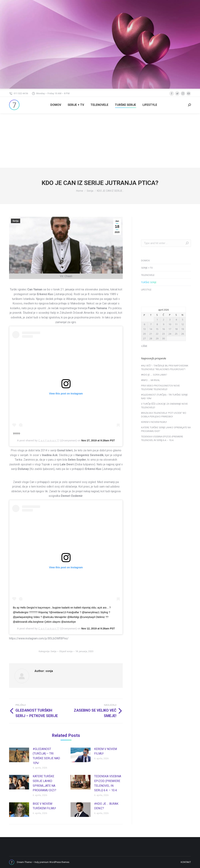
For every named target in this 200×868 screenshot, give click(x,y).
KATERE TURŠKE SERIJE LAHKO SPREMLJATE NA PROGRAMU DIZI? (44, 783)
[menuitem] (56, 105)
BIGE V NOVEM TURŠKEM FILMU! (44, 806)
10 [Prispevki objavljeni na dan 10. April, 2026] (170, 324)
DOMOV (145, 260)
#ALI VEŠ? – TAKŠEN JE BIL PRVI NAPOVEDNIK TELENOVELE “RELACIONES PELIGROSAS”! (165, 367)
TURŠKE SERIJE (149, 282)
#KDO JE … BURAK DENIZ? (106, 806)
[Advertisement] (100, 140)
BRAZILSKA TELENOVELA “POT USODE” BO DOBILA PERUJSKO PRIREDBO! (164, 415)
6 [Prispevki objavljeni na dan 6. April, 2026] (144, 324)
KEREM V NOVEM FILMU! (106, 751)
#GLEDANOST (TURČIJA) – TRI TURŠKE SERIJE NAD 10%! (46, 756)
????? (16, 434)
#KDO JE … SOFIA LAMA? (154, 375)
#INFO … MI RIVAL (150, 380)
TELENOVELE (148, 275)
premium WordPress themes (54, 862)
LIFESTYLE (146, 290)
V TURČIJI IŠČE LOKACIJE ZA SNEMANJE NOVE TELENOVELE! (164, 406)
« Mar (144, 346)
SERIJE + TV (147, 268)
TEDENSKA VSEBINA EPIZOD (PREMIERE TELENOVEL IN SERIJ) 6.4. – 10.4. (108, 783)
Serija (16, 221)
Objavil (66, 651)
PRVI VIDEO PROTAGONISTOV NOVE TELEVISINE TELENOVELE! (160, 387)
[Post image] (19, 755)
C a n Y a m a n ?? (49, 440)
